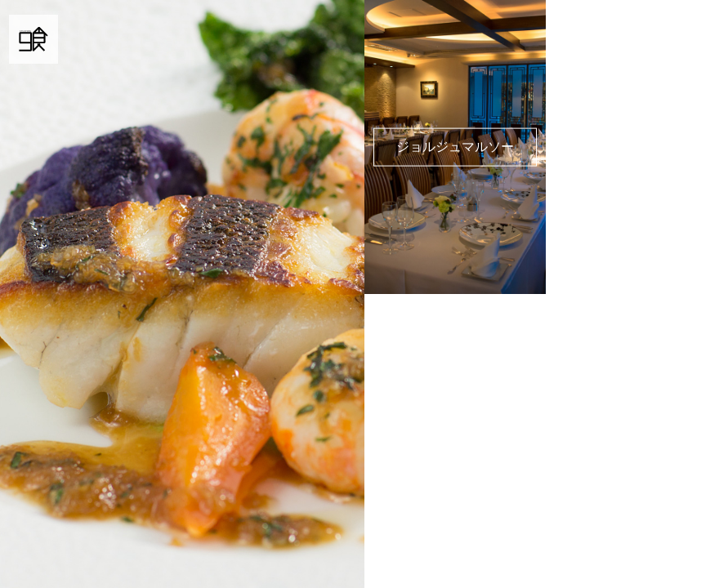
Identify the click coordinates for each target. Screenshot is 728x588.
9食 (33, 39)
